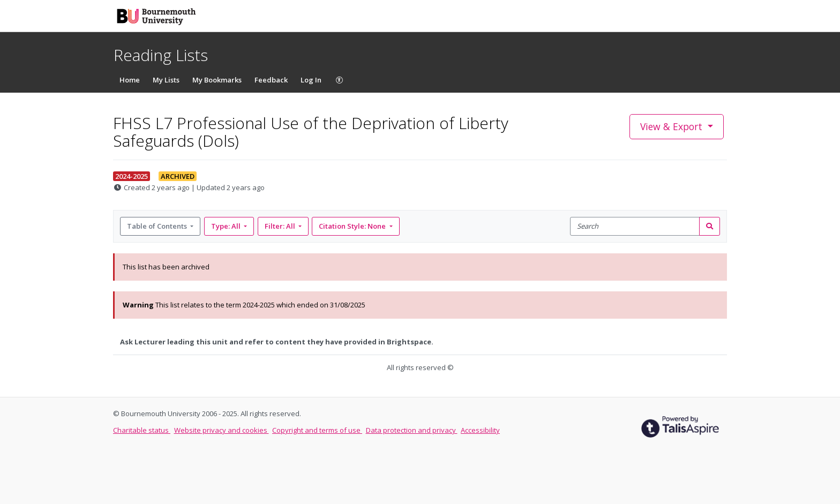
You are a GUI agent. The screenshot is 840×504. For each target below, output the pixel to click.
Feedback (271, 80)
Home (130, 80)
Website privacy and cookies (222, 430)
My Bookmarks (217, 80)
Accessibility (480, 430)
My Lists (166, 80)
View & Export (673, 126)
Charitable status (142, 430)
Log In (311, 80)
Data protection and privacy (412, 430)
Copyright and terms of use (317, 430)
